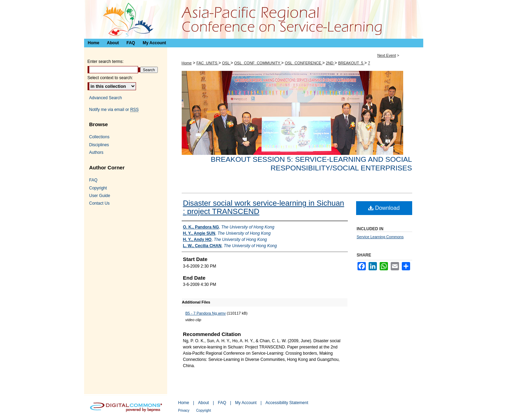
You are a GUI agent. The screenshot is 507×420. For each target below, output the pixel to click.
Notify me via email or (114, 110)
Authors (96, 152)
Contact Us (99, 203)
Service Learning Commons (380, 237)
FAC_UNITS (208, 63)
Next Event (387, 55)
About (203, 403)
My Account (246, 403)
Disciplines (99, 145)
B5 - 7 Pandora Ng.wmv (206, 313)
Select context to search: (110, 78)
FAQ (93, 180)
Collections (99, 137)
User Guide (100, 196)
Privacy (184, 410)
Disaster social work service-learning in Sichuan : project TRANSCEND (264, 207)
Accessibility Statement (287, 403)
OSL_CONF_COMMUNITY (258, 63)
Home (187, 63)
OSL (226, 63)
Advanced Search (106, 98)
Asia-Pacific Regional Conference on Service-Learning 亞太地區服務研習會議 (254, 19)
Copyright (98, 188)
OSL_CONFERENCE (304, 63)
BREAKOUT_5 (351, 63)
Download (384, 208)
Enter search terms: (106, 62)
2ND (330, 63)
